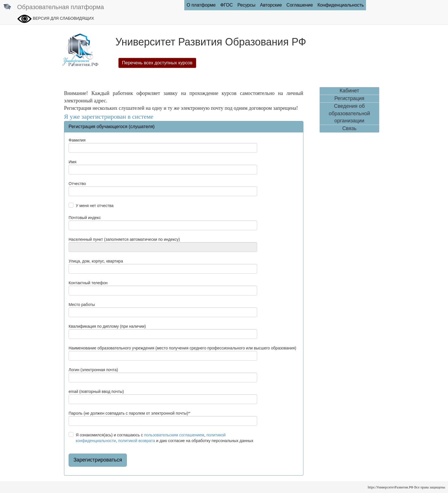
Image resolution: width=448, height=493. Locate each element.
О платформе (201, 5)
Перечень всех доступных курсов (157, 63)
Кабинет (349, 91)
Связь (349, 128)
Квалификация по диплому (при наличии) (107, 326)
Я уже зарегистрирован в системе (109, 117)
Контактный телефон (88, 283)
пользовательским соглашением (174, 435)
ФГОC (227, 5)
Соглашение (300, 5)
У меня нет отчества (95, 206)
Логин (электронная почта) (93, 370)
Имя (72, 162)
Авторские (271, 5)
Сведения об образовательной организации (349, 113)
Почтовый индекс (85, 218)
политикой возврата (136, 441)
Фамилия (77, 140)
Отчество (77, 184)
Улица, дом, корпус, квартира (96, 261)
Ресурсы (246, 5)
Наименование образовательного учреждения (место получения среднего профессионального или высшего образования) (182, 348)
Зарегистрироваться (98, 460)
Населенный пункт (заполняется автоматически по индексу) (124, 239)
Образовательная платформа (53, 7)
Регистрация (349, 98)
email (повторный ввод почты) (96, 391)
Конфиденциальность (341, 5)
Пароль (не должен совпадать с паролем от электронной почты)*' (130, 413)
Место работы (82, 305)
